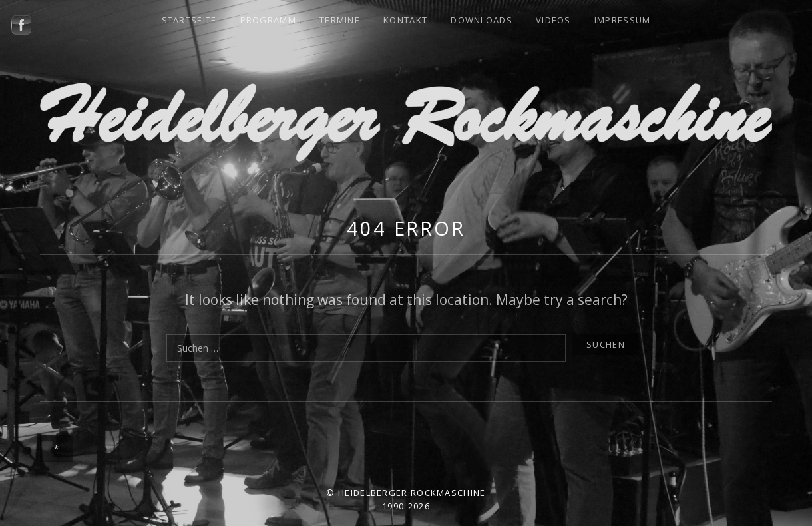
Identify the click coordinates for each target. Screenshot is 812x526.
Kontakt (405, 20)
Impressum (623, 20)
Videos (553, 20)
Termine (340, 20)
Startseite (189, 20)
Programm (268, 20)
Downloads (482, 20)
